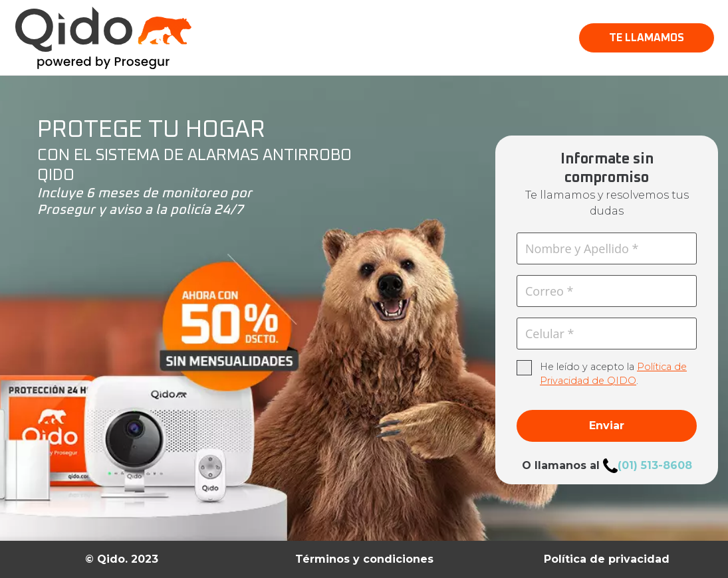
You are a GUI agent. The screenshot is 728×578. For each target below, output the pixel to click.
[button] (647, 38)
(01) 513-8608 (655, 465)
